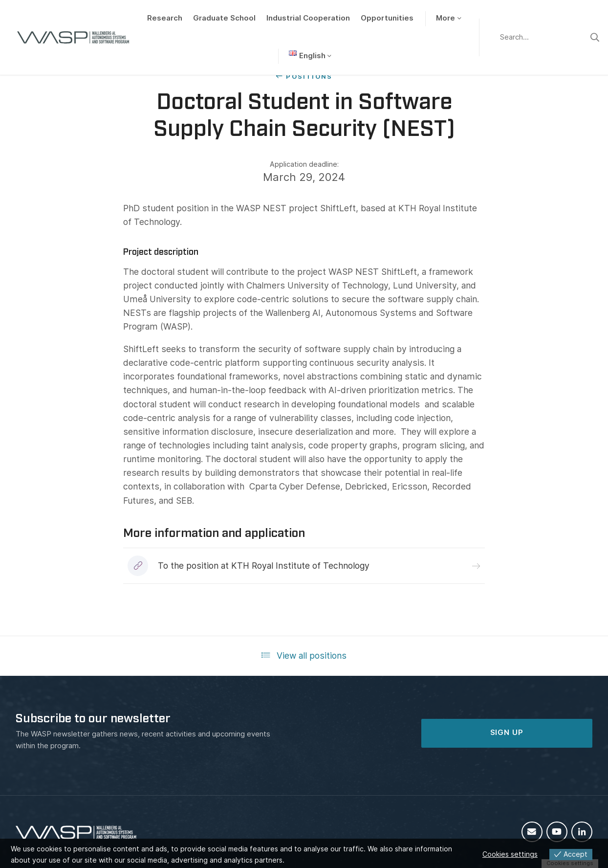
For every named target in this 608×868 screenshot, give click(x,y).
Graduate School (224, 18)
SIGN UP (507, 733)
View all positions (304, 656)
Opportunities (387, 18)
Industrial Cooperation (308, 18)
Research (165, 18)
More (445, 18)
